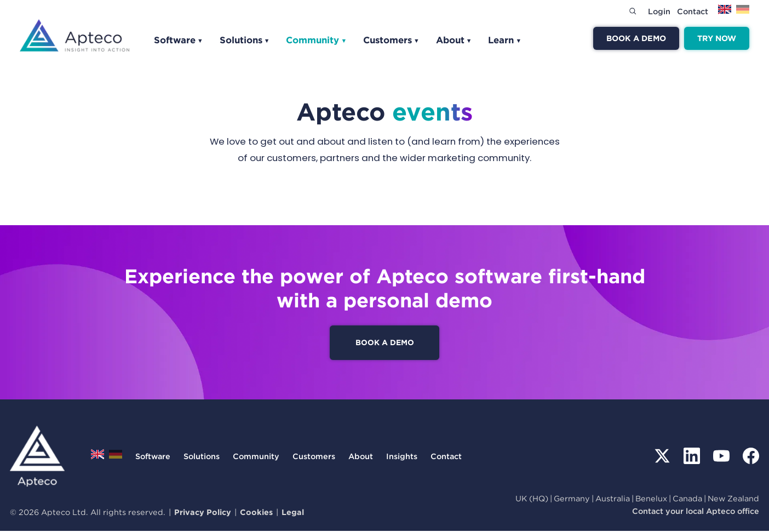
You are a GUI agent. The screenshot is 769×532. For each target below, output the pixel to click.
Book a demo (636, 38)
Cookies (256, 513)
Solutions (245, 40)
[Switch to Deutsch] (743, 13)
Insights (402, 457)
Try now (717, 38)
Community (316, 40)
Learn (505, 40)
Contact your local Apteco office (696, 512)
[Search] (633, 11)
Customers (391, 40)
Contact (693, 11)
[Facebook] (751, 457)
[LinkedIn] (692, 457)
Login (659, 11)
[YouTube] (721, 457)
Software (179, 40)
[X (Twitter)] (662, 457)
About (454, 40)
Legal (293, 513)
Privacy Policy (203, 513)
